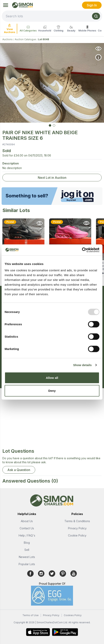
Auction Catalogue (25, 39)
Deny (52, 391)
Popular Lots (27, 564)
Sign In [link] (92, 5)
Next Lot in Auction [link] (52, 178)
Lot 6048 (44, 39)
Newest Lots (27, 557)
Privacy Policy (77, 528)
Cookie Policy (77, 535)
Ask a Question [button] (19, 470)
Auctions (7, 39)
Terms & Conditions (77, 521)
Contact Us (27, 528)
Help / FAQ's (27, 535)
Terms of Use (30, 615)
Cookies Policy (73, 615)
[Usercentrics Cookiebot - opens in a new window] (82, 250)
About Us (27, 521)
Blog (27, 543)
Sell (27, 550)
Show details (82, 365)
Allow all (52, 378)
